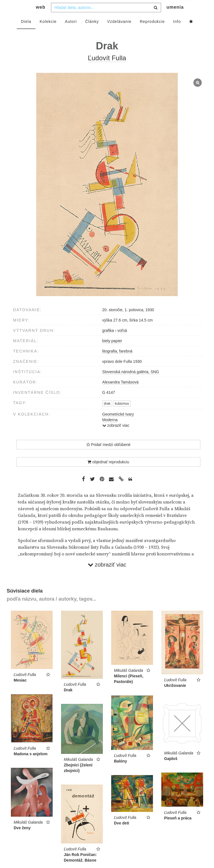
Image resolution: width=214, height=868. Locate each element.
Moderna (110, 431)
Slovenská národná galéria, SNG (131, 383)
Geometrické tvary (118, 425)
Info (177, 33)
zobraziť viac (116, 437)
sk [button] (191, 9)
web (41, 18)
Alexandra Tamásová (120, 393)
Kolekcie (48, 33)
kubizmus (122, 415)
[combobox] (106, 19)
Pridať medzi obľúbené (109, 456)
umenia (175, 18)
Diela (26, 33)
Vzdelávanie (119, 33)
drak (107, 415)
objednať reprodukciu (108, 473)
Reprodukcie (152, 33)
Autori (71, 33)
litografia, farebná (117, 362)
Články (92, 33)
